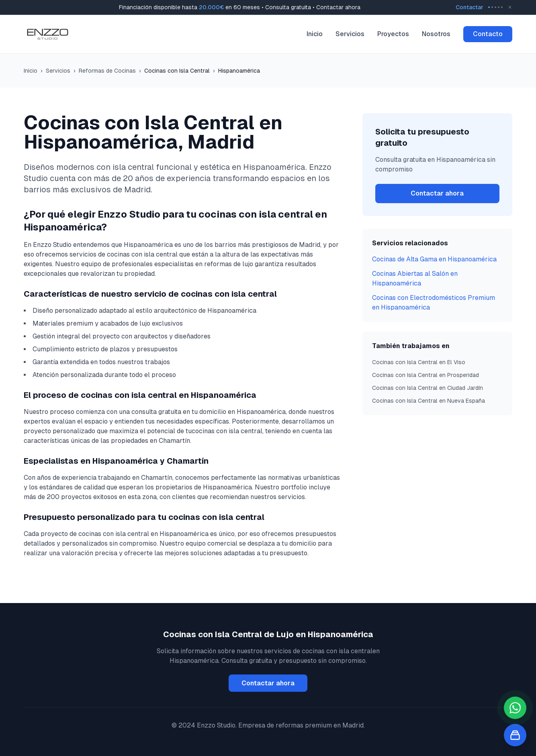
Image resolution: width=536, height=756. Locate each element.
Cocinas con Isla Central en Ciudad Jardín (428, 388)
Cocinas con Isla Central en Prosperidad (426, 375)
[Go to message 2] (492, 7)
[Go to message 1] (489, 7)
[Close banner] (510, 7)
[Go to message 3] (495, 7)
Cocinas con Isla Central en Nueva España (429, 401)
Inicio (315, 34)
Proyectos (393, 34)
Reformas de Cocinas (107, 71)
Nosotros (436, 34)
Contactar (470, 7)
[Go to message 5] (502, 7)
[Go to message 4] (499, 7)
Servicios (350, 34)
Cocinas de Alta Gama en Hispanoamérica (434, 259)
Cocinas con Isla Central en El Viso (419, 362)
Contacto (488, 34)
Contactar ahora (437, 193)
